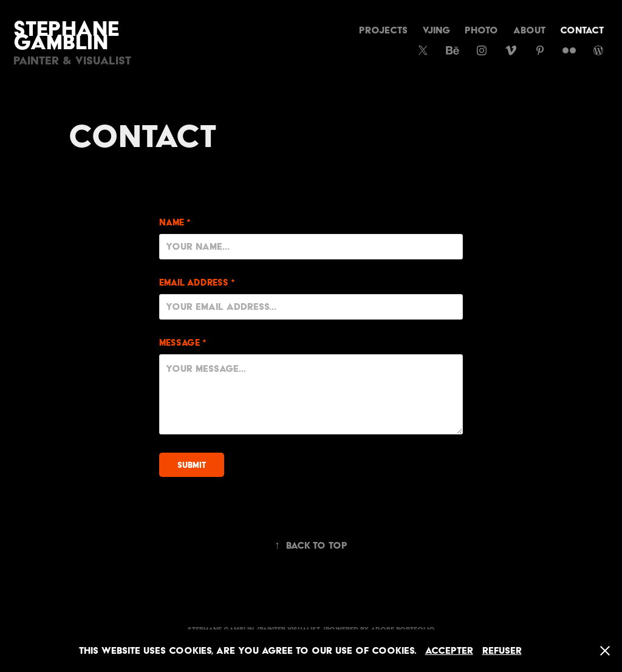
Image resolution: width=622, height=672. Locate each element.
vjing (436, 30)
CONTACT (582, 30)
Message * (183, 343)
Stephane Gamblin (69, 35)
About (529, 30)
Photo (481, 30)
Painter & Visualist (72, 60)
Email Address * (197, 283)
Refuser (502, 650)
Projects (383, 30)
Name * (175, 223)
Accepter (449, 650)
